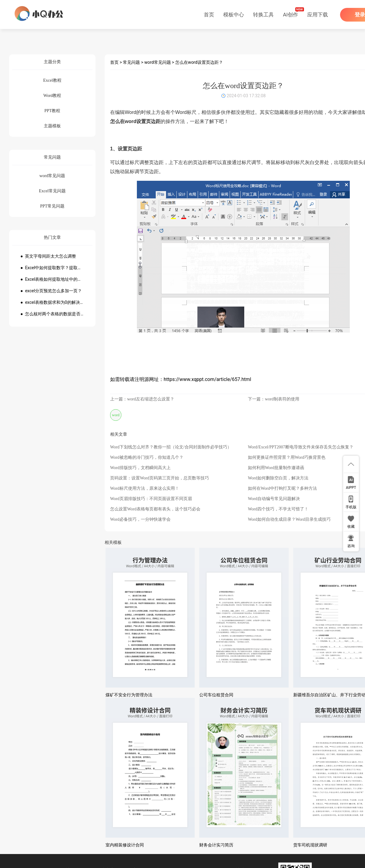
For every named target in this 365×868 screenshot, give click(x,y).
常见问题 (131, 62)
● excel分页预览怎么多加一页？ (51, 291)
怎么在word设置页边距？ (199, 62)
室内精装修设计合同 (125, 845)
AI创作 (290, 15)
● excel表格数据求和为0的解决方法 (52, 302)
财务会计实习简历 (216, 845)
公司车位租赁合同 (216, 695)
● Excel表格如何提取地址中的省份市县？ (52, 279)
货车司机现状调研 (310, 845)
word (116, 415)
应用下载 (318, 15)
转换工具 (263, 15)
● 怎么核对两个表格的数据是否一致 (52, 314)
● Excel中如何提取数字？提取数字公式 (52, 268)
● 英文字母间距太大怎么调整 (48, 256)
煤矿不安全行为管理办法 (129, 695)
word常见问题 (158, 62)
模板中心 (234, 15)
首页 (209, 15)
